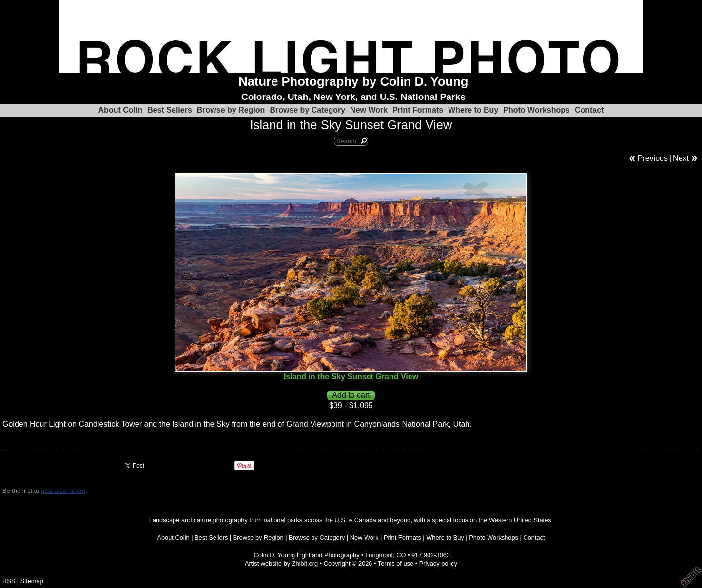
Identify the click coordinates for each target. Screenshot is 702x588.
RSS (9, 581)
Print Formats (418, 110)
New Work (369, 110)
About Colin (121, 110)
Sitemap (32, 581)
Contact (589, 110)
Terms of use (396, 563)
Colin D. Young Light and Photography (307, 555)
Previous (653, 158)
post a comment (63, 491)
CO (401, 555)
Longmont (379, 555)
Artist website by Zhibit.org (281, 563)
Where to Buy (473, 110)
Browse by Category (307, 110)
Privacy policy (438, 563)
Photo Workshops (536, 110)
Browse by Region (231, 110)
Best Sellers (170, 110)
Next (681, 158)
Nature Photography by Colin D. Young (353, 81)
